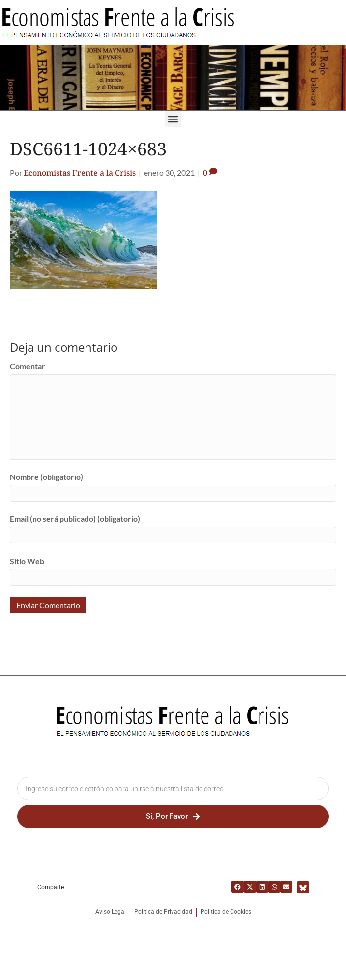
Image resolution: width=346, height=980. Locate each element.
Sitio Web (27, 561)
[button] (173, 119)
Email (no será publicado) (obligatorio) (75, 519)
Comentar (28, 366)
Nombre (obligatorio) (46, 477)
